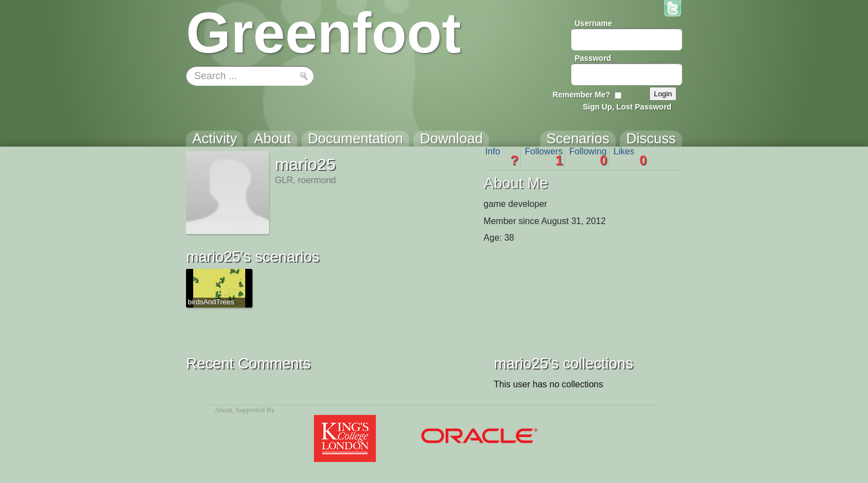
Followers (544, 157)
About (223, 410)
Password (593, 58)
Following (588, 157)
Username (593, 23)
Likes (630, 157)
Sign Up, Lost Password (627, 107)
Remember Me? (581, 95)
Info (502, 157)
